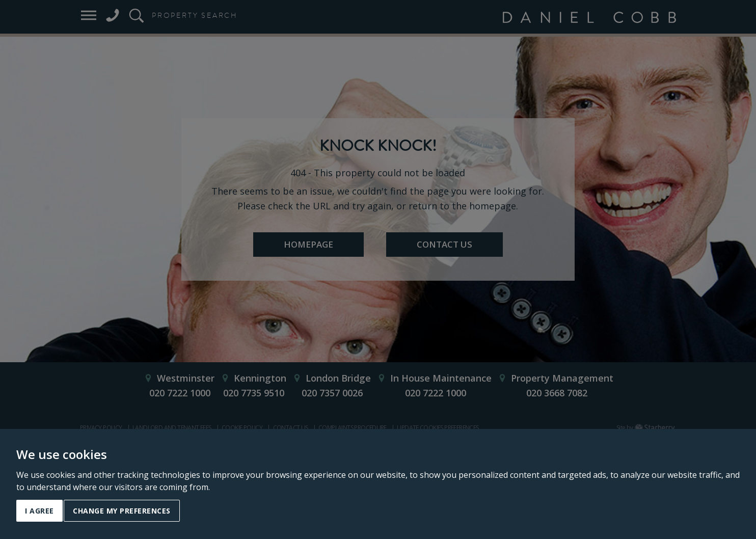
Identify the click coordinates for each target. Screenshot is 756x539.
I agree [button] (39, 511)
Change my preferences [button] (122, 511)
